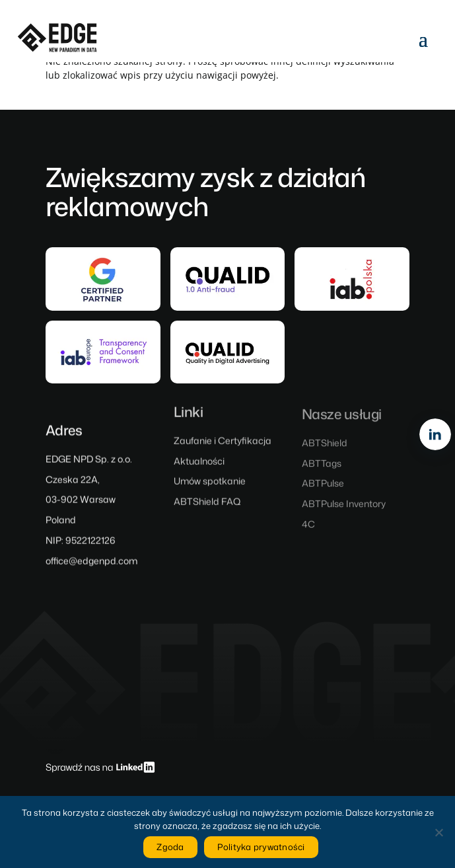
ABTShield (325, 447)
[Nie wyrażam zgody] (438, 832)
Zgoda (170, 847)
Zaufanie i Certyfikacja (223, 444)
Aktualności (199, 464)
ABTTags (322, 466)
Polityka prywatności (261, 847)
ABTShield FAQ (207, 505)
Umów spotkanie (210, 485)
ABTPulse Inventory (344, 507)
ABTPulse (323, 487)
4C (308, 528)
